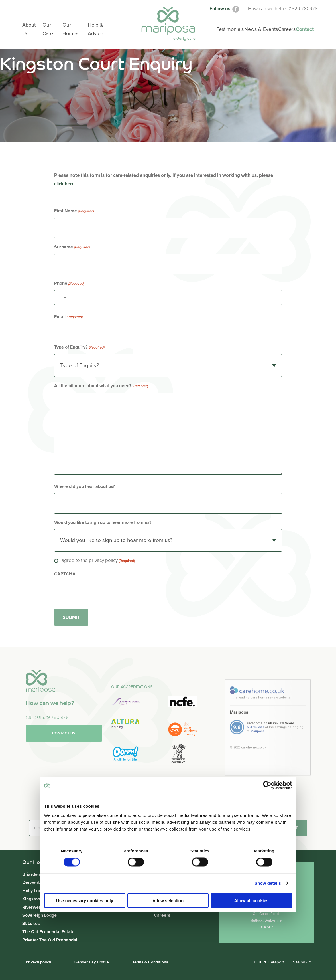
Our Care (48, 29)
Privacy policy (38, 962)
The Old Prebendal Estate (48, 932)
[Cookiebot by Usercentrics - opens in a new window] (267, 785)
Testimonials (230, 29)
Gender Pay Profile (92, 962)
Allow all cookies (252, 900)
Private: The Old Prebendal (50, 940)
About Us (29, 29)
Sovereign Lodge (39, 915)
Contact (305, 29)
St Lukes (31, 924)
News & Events (261, 29)
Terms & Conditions (150, 962)
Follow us (225, 9)
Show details (268, 883)
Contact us (64, 761)
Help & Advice (95, 29)
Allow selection (168, 900)
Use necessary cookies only (85, 900)
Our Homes (70, 29)
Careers (162, 915)
